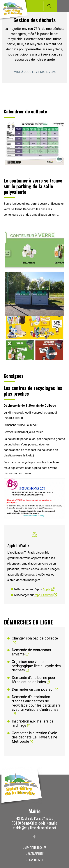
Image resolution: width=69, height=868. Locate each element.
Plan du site (35, 860)
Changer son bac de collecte (35, 638)
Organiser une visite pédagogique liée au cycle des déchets (36, 666)
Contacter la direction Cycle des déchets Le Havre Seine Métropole (34, 737)
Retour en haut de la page (61, 775)
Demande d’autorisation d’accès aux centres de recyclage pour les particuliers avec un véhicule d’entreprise (36, 703)
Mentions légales (35, 848)
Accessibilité (36, 854)
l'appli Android (44, 595)
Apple (46, 589)
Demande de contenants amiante (31, 652)
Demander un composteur (33, 689)
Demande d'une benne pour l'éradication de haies (34, 680)
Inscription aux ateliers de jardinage (33, 723)
